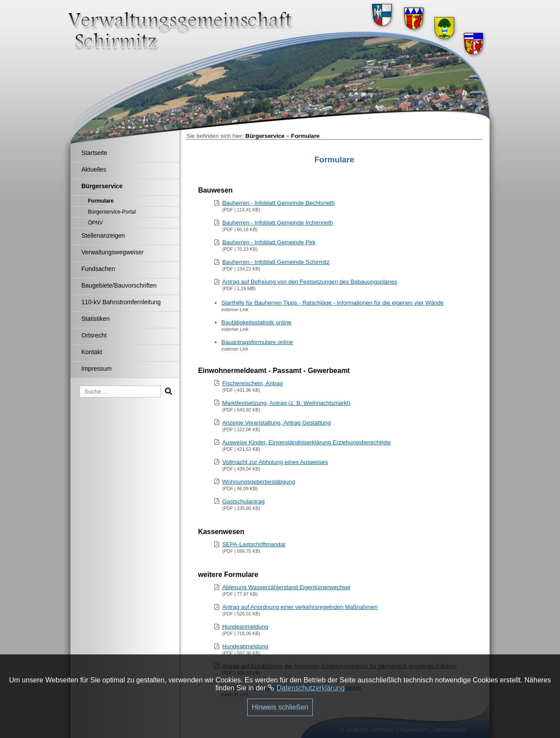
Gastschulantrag (243, 501)
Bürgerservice (265, 136)
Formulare (305, 136)
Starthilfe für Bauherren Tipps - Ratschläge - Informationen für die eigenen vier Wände (332, 303)
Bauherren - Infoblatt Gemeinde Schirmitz (276, 262)
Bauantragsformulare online (257, 342)
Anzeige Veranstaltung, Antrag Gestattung (276, 423)
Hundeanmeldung (245, 627)
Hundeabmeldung (245, 646)
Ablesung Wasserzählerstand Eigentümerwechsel (286, 587)
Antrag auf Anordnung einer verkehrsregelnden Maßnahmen (300, 607)
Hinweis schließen (280, 707)
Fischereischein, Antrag (253, 383)
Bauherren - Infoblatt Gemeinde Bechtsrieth (278, 203)
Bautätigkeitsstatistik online (256, 322)
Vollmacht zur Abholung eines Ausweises (275, 462)
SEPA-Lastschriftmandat (254, 544)
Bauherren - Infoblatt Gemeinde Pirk (269, 242)
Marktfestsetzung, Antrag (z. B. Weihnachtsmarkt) (286, 403)
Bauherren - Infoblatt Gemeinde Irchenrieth (278, 223)
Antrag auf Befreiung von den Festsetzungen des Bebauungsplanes (310, 282)
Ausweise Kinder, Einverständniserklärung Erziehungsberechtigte (306, 442)
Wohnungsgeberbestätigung (259, 482)
